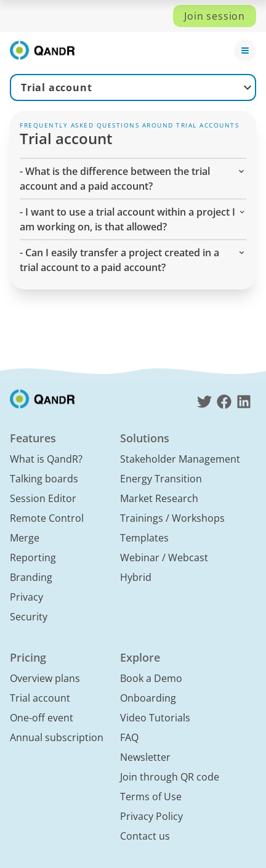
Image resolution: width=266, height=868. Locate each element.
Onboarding (148, 698)
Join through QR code (170, 777)
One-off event (42, 718)
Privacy (26, 597)
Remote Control (47, 518)
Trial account (56, 87)
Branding (31, 577)
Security (29, 617)
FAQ (129, 737)
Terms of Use (151, 797)
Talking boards (44, 479)
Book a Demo (151, 678)
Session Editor (43, 498)
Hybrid (136, 577)
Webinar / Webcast (164, 558)
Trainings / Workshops (172, 518)
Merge (25, 538)
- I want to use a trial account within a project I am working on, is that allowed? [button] (133, 219)
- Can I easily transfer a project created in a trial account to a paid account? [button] (133, 260)
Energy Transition (161, 479)
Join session (215, 16)
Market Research (159, 498)
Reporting (33, 558)
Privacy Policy (151, 816)
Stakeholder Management (180, 459)
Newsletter (145, 757)
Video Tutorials (155, 718)
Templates (144, 538)
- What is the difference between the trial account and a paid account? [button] (133, 178)
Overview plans (45, 678)
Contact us (145, 836)
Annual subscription (57, 737)
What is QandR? (46, 459)
